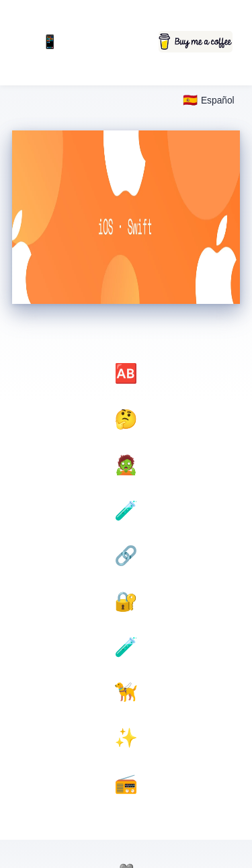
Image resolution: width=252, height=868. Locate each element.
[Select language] (209, 101)
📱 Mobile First (50, 43)
